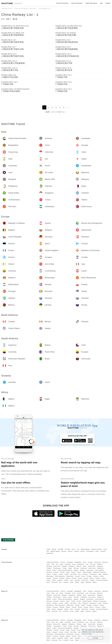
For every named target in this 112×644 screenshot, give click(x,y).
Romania (96, 576)
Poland (83, 576)
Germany (49, 572)
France (79, 572)
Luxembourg (93, 574)
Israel (48, 564)
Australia (66, 582)
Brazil (48, 582)
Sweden (49, 578)
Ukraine (74, 578)
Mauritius (88, 582)
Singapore (100, 566)
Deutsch (70, 551)
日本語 (48, 549)
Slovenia (55, 578)
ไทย (78, 549)
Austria (54, 570)
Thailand (49, 568)
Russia (80, 578)
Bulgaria (82, 570)
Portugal (89, 576)
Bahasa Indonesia (97, 549)
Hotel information (77, 3)
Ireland (67, 574)
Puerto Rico (85, 580)
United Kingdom (87, 572)
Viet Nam (76, 568)
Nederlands (50, 553)
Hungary (55, 574)
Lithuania (85, 574)
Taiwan (70, 568)
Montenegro (50, 576)
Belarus (68, 578)
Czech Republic (99, 570)
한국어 (74, 549)
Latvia (100, 574)
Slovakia (62, 578)
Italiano (83, 551)
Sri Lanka (93, 564)
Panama (98, 578)
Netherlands (70, 576)
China (85, 562)
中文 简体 (67, 549)
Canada (86, 578)
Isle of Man (73, 574)
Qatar (85, 566)
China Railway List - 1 (20, 15)
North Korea (92, 568)
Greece (49, 574)
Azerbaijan (70, 562)
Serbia (102, 576)
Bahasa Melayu (85, 549)
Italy (79, 574)
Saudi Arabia (92, 566)
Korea (74, 564)
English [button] (108, 3)
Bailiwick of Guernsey (100, 572)
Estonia (62, 572)
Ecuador (92, 580)
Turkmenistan (57, 568)
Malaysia (64, 566)
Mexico (92, 578)
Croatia (61, 574)
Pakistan (79, 566)
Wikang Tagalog (55, 551)
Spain (68, 572)
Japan (61, 564)
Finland (73, 572)
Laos (87, 564)
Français (64, 551)
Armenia (63, 562)
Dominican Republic (102, 580)
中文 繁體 (60, 549)
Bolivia (66, 580)
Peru (60, 582)
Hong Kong (97, 562)
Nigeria (95, 582)
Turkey (64, 568)
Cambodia (68, 564)
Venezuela (54, 582)
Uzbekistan (84, 568)
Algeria (77, 582)
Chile (71, 580)
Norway (77, 576)
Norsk (97, 551)
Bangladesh (78, 562)
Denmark (56, 572)
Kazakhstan (81, 564)
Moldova (105, 574)
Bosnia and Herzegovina (65, 570)
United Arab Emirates (53, 562)
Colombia (77, 580)
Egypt (82, 582)
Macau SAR (57, 566)
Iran (57, 564)
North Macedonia (60, 576)
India (53, 564)
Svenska (103, 551)
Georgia (90, 562)
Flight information (91, 3)
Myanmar (100, 564)
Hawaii (54, 580)
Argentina (60, 580)
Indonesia (105, 562)
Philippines (72, 566)
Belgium (76, 570)
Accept (95, 638)
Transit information (62, 3)
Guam (72, 582)
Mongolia (49, 566)
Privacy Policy (87, 634)
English (54, 549)
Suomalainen (90, 551)
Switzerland (90, 570)
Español (76, 551)
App (101, 3)
